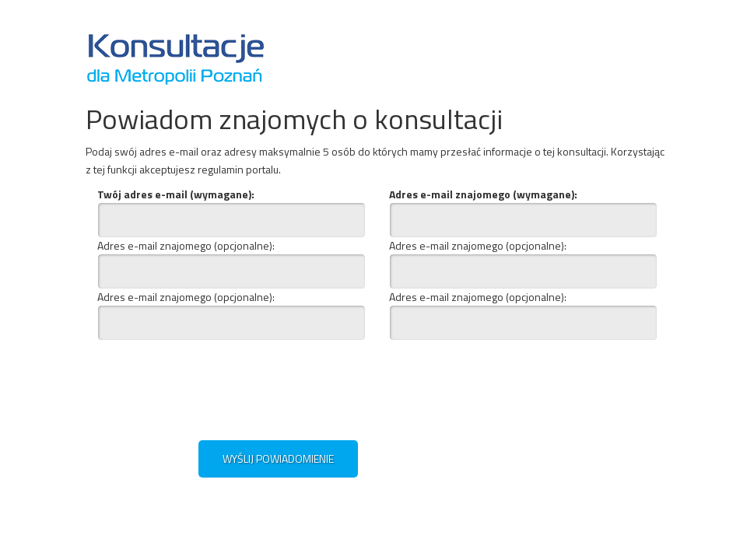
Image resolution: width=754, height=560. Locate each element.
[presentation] (247, 387)
